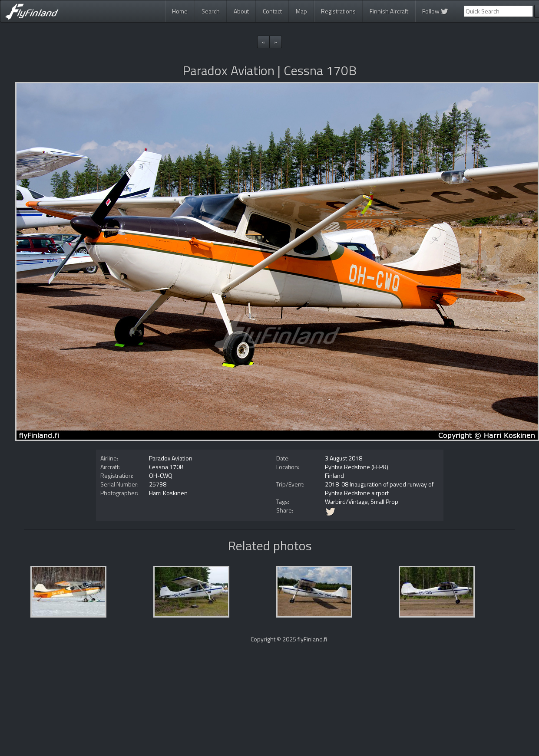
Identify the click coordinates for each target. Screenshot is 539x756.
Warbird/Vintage (346, 501)
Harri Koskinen (168, 493)
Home (180, 11)
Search (211, 11)
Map (301, 11)
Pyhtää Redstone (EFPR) (357, 467)
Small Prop (384, 501)
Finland (334, 475)
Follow (435, 11)
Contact (272, 11)
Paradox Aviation (171, 458)
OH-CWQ (161, 475)
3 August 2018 (344, 458)
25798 (158, 484)
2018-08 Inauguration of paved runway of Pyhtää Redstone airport (379, 488)
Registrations (338, 11)
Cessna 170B (166, 467)
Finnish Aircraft (389, 11)
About (241, 11)
